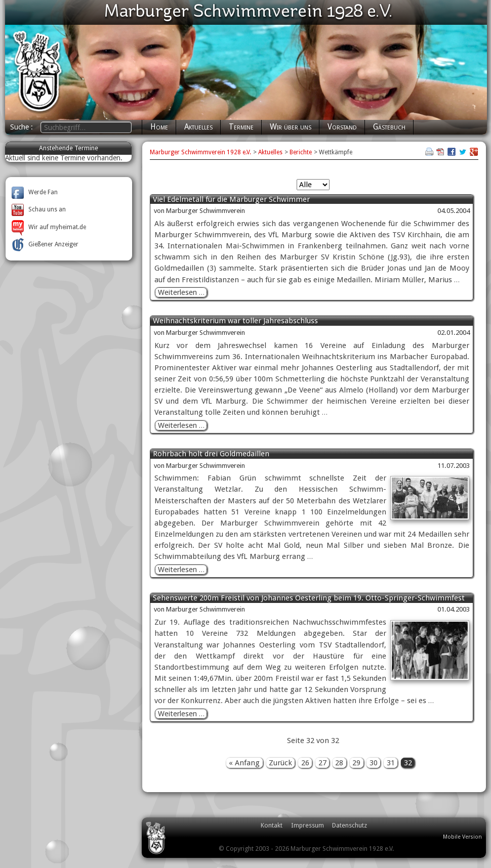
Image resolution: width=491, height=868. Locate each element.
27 (322, 763)
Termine (241, 127)
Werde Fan (35, 192)
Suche (21, 127)
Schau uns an (39, 209)
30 (374, 763)
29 (356, 763)
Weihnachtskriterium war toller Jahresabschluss (235, 321)
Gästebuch (389, 127)
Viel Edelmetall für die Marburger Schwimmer (231, 200)
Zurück (280, 763)
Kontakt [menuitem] (272, 825)
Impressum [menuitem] (308, 825)
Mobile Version (462, 837)
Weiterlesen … (182, 292)
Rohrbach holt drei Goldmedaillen (211, 454)
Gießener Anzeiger (45, 244)
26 (305, 763)
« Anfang (244, 763)
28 (339, 763)
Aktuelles (198, 127)
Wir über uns (291, 127)
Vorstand (342, 127)
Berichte (301, 152)
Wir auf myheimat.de (49, 227)
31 (391, 763)
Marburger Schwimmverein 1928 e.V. (200, 152)
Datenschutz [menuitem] (350, 825)
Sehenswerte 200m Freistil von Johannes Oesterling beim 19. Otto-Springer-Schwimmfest (309, 598)
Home (159, 127)
